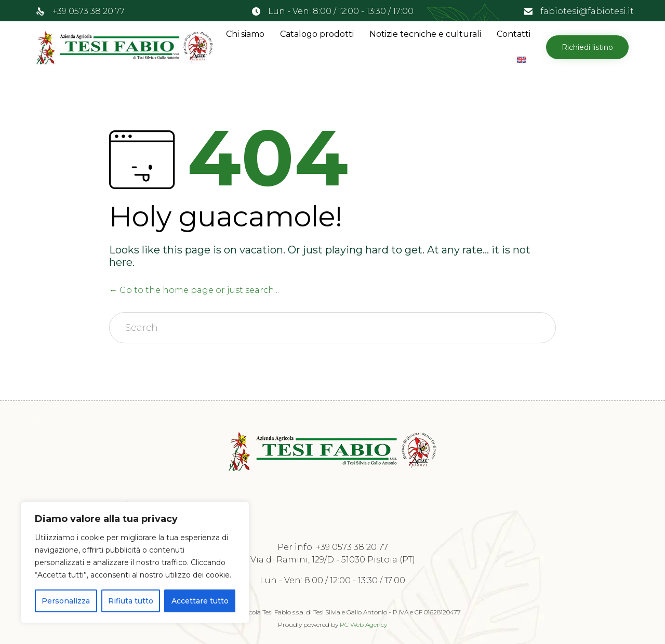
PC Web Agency (363, 625)
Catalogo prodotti (317, 34)
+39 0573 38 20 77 (89, 11)
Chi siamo (245, 34)
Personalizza (66, 601)
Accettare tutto (200, 601)
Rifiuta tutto (131, 601)
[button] (587, 47)
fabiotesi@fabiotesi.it (587, 11)
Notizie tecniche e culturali (425, 34)
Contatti (514, 34)
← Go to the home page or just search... (194, 290)
